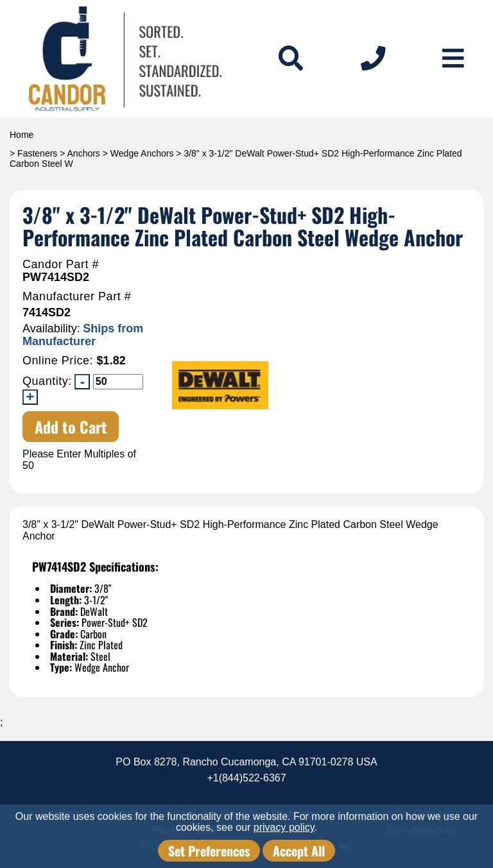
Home (22, 135)
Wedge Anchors (142, 153)
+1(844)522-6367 (246, 778)
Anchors (84, 153)
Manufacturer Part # (77, 297)
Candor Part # (61, 265)
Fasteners (37, 153)
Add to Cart (71, 427)
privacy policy (284, 827)
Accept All (299, 851)
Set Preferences (209, 851)
